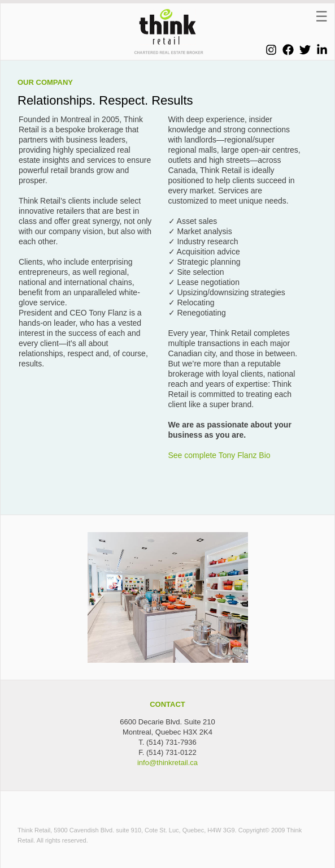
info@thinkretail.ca (167, 763)
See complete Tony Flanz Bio (219, 455)
